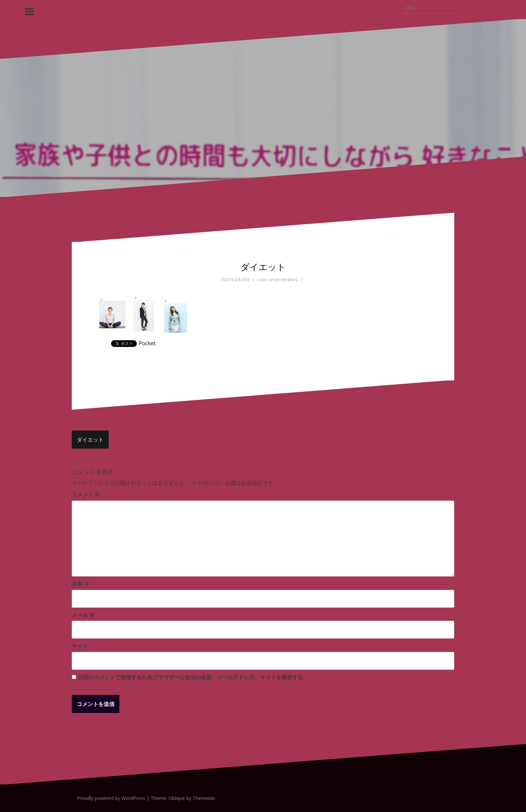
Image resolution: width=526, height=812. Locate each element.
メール (83, 615)
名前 (81, 584)
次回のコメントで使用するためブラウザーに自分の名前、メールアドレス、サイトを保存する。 (193, 677)
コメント (86, 495)
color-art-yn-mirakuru (278, 280)
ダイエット (90, 440)
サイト (80, 646)
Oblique (177, 798)
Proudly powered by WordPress (111, 798)
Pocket (147, 343)
